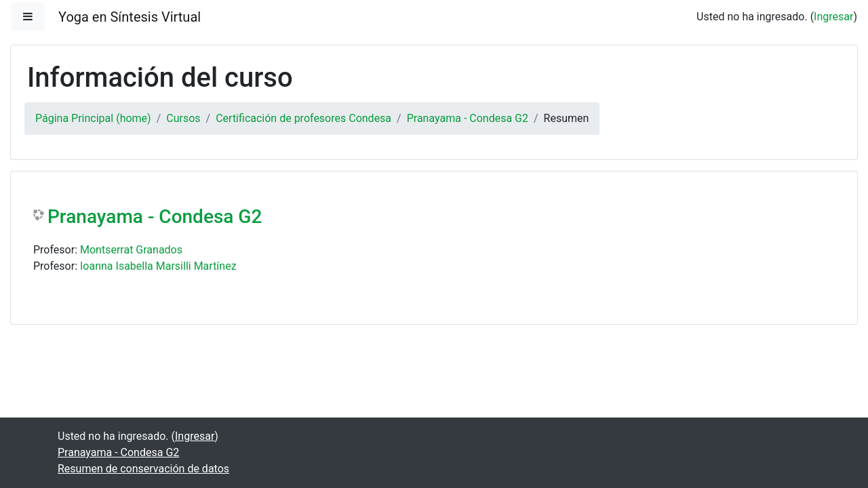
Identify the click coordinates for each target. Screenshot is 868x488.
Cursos (183, 118)
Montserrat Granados (131, 250)
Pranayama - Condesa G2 (468, 118)
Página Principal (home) (93, 118)
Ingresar (833, 17)
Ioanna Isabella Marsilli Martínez (158, 266)
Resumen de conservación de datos (143, 469)
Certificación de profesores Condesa (303, 118)
